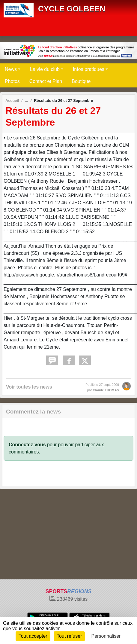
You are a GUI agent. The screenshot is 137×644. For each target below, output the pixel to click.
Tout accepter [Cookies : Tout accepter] (33, 636)
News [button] (11, 69)
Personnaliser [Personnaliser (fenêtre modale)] (106, 636)
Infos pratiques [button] (89, 69)
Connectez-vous (27, 445)
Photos (12, 81)
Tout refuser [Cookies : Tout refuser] (69, 636)
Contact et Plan (46, 81)
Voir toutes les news (29, 387)
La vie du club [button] (45, 69)
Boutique (81, 81)
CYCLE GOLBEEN (72, 9)
